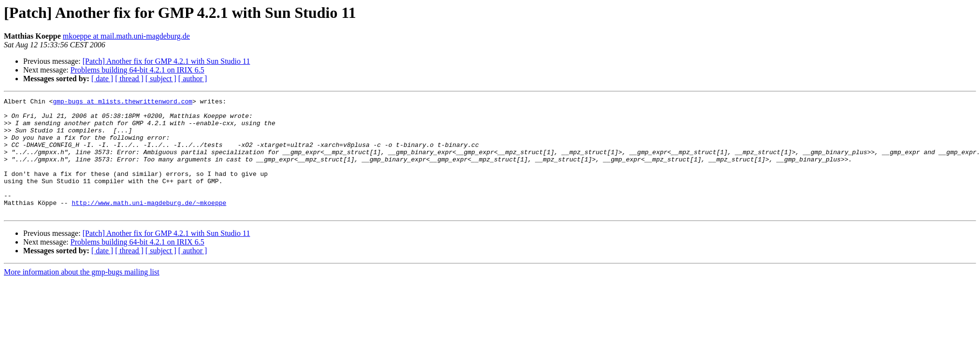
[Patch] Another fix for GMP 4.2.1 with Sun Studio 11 (166, 61)
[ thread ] (129, 79)
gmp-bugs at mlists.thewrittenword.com (122, 102)
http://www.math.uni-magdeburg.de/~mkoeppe (149, 224)
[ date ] (102, 79)
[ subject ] (161, 79)
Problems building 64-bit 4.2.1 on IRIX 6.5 (137, 70)
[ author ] (193, 79)
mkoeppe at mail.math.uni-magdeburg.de (126, 36)
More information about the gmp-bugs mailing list (82, 295)
